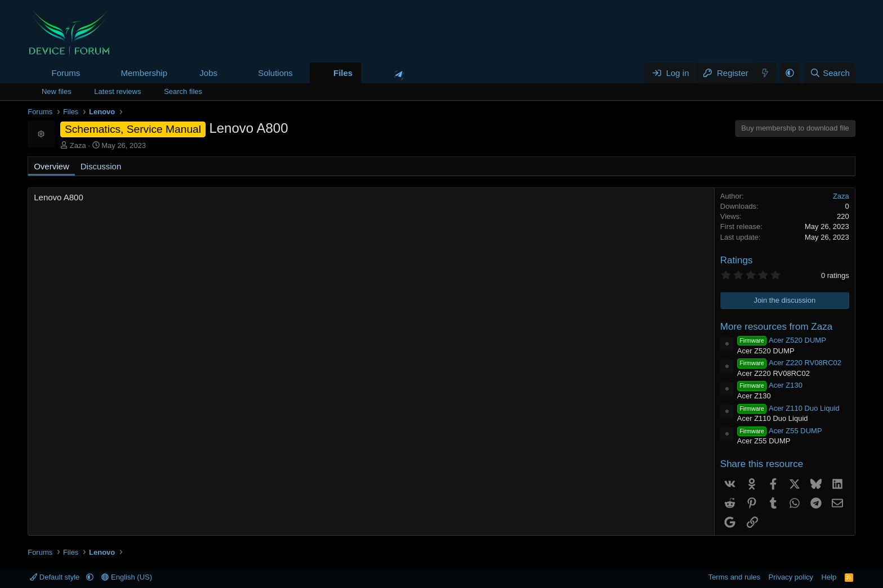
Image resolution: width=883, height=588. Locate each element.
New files (57, 91)
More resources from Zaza (776, 327)
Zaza (78, 145)
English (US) (127, 577)
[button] (89, 73)
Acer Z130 (770, 385)
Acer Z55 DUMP (780, 431)
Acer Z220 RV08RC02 (789, 363)
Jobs (208, 73)
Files (343, 73)
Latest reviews (117, 91)
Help (829, 577)
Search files (183, 91)
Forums (66, 73)
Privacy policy (791, 577)
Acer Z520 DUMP (782, 340)
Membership (144, 73)
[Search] (830, 73)
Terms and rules (734, 577)
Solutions (275, 73)
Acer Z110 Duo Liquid (788, 408)
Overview (52, 166)
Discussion (101, 166)
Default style (56, 577)
